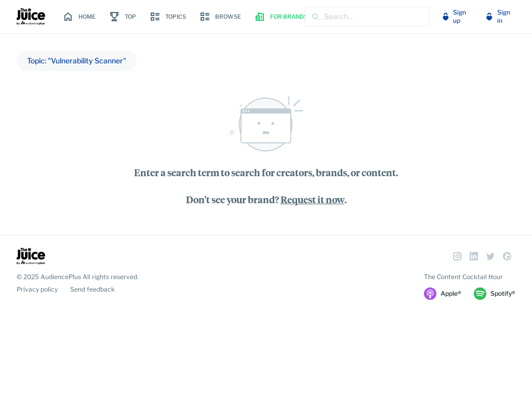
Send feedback (92, 289)
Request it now (312, 199)
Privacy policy (37, 289)
